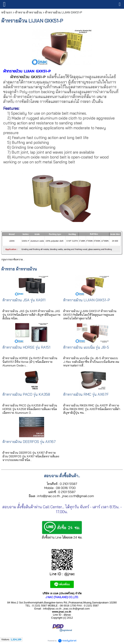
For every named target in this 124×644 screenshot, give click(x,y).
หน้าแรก (7, 12)
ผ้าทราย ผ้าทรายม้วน (29, 12)
